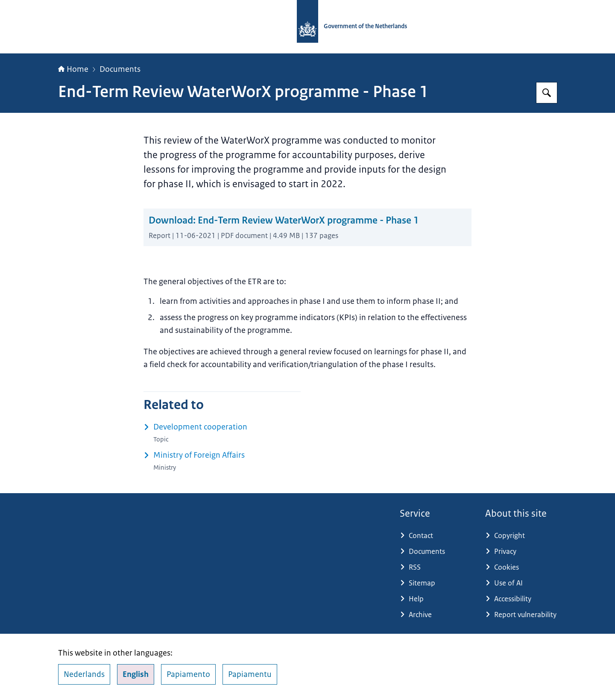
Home (73, 69)
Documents (120, 69)
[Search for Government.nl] (547, 93)
